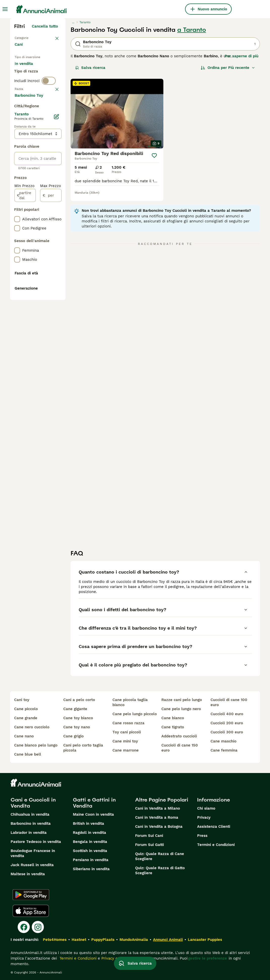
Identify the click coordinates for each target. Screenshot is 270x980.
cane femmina (224, 750)
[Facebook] (24, 927)
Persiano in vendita (91, 860)
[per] (51, 343)
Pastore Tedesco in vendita (36, 842)
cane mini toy (125, 741)
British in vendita (88, 823)
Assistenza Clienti (214, 827)
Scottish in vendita (90, 851)
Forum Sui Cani (149, 836)
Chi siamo (206, 808)
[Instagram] (38, 927)
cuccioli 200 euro (227, 723)
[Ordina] (228, 68)
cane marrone (126, 750)
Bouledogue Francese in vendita (33, 853)
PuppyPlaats (103, 940)
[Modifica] (56, 264)
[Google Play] (31, 895)
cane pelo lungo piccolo (135, 714)
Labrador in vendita (29, 833)
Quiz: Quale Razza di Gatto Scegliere (160, 870)
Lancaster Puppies (205, 940)
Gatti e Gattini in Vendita (94, 803)
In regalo (27, 82)
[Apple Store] (31, 911)
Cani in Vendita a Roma (157, 817)
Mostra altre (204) (45, 242)
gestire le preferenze (207, 958)
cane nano (24, 736)
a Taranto (192, 30)
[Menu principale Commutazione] (5, 9)
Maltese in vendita (28, 874)
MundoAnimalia (134, 940)
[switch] (49, 113)
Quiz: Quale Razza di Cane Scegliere (160, 856)
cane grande (26, 718)
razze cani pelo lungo (182, 700)
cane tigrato (173, 727)
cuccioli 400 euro (227, 714)
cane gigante (75, 709)
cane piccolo (26, 709)
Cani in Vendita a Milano (158, 808)
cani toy (22, 700)
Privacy (204, 817)
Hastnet (79, 940)
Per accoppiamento (37, 94)
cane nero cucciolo (32, 727)
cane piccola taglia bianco (130, 702)
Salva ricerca (90, 68)
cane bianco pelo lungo (36, 745)
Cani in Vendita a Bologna (159, 827)
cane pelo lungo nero (181, 709)
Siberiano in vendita (91, 869)
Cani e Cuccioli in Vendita (33, 803)
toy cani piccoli (127, 732)
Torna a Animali (29, 37)
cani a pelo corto (79, 700)
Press (202, 836)
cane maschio (223, 741)
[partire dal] (25, 343)
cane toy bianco (78, 718)
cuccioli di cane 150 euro (180, 748)
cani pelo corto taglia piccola (83, 748)
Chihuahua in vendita (30, 814)
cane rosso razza (128, 723)
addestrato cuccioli (179, 736)
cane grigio (73, 736)
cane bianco (173, 718)
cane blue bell (28, 754)
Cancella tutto (45, 26)
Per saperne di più (242, 56)
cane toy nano (77, 727)
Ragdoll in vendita (89, 833)
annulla (51, 124)
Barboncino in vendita (31, 823)
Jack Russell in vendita (32, 865)
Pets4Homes (55, 940)
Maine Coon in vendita (93, 814)
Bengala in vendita (90, 842)
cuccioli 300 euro (227, 732)
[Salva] (154, 156)
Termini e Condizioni (216, 845)
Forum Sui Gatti (149, 845)
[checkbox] (17, 150)
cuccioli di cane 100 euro (229, 702)
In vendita (28, 70)
